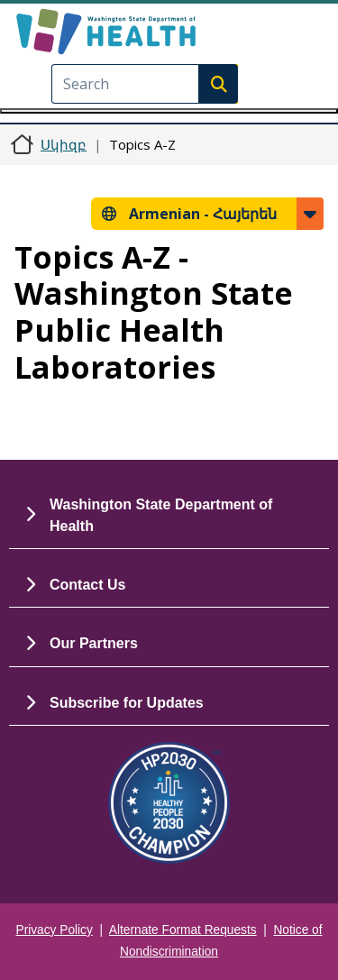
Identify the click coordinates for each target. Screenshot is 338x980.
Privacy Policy (55, 930)
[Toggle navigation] (169, 111)
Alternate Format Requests (183, 930)
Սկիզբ (64, 144)
